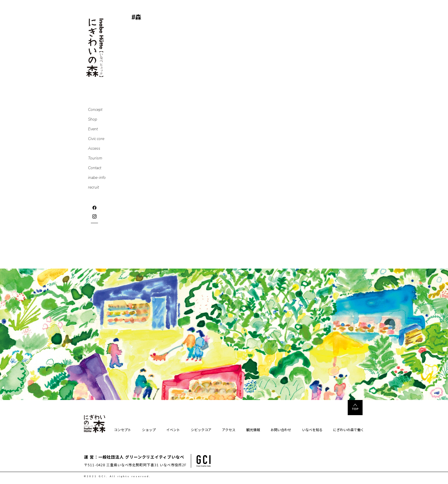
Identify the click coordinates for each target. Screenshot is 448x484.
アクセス (229, 430)
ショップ (149, 430)
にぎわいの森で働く (349, 430)
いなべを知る (312, 430)
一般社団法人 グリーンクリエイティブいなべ (141, 457)
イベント (173, 430)
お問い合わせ (281, 430)
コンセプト (123, 430)
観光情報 (253, 430)
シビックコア (201, 430)
